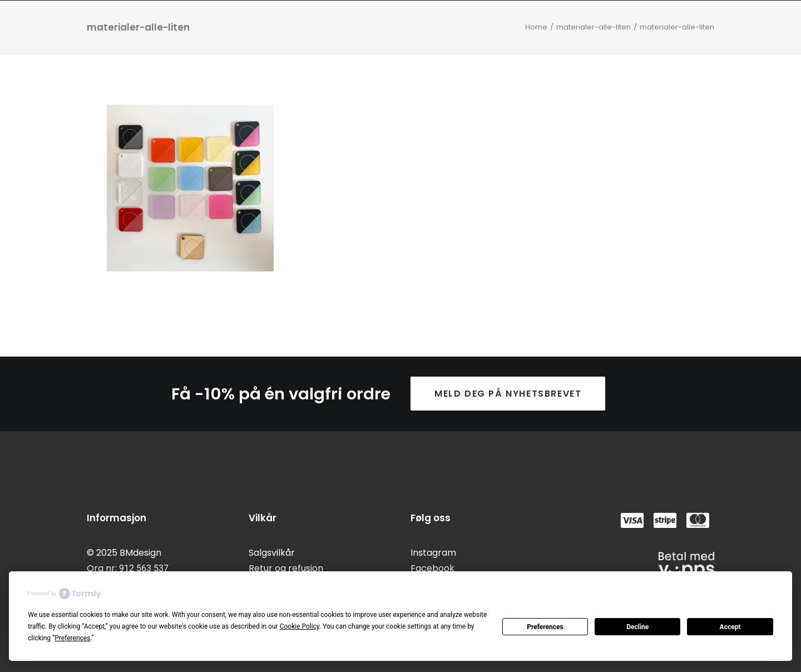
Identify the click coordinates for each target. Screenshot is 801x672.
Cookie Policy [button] (300, 626)
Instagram (433, 553)
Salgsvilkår (272, 553)
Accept (730, 627)
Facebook (432, 568)
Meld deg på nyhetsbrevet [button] (508, 394)
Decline (637, 627)
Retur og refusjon (286, 568)
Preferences (545, 627)
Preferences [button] (72, 638)
